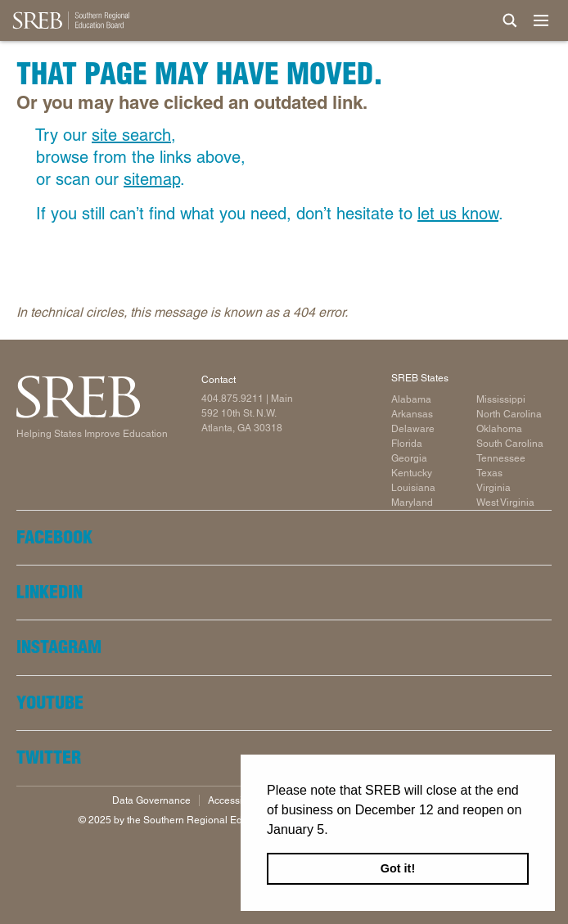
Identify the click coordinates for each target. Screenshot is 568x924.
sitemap (152, 179)
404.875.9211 (232, 399)
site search (131, 135)
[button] (334, 831)
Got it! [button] (398, 868)
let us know (458, 214)
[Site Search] (510, 20)
